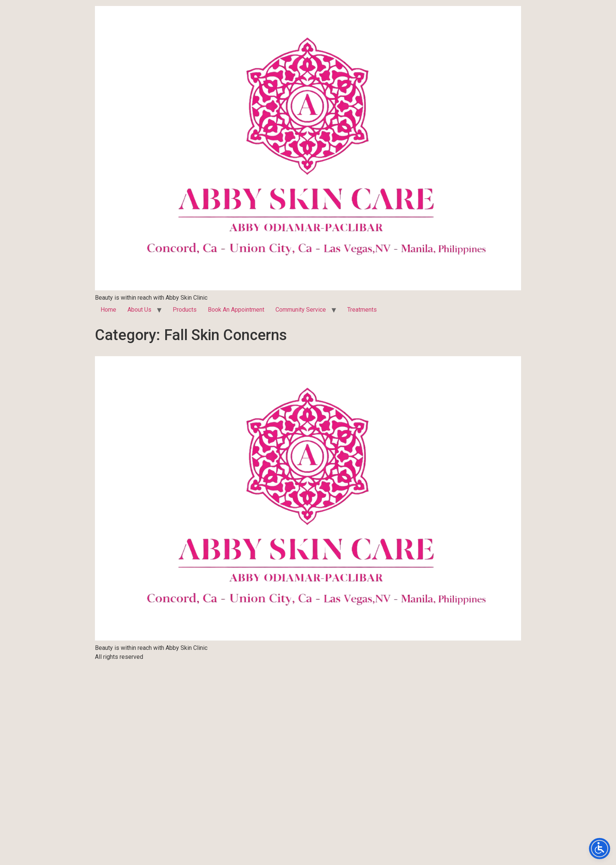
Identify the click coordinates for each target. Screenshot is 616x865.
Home (108, 310)
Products (185, 310)
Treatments (362, 310)
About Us (139, 310)
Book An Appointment (236, 310)
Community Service (301, 310)
